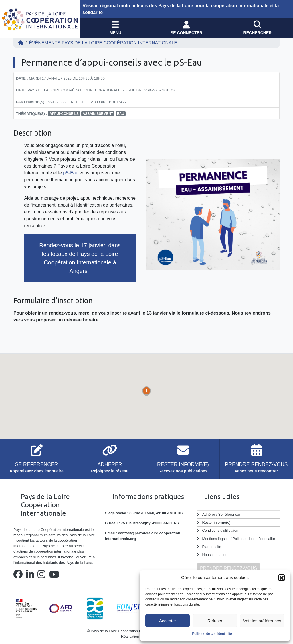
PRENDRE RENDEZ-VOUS (228, 568)
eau (121, 114)
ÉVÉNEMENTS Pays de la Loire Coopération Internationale (103, 43)
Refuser (215, 621)
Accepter (168, 621)
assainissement (98, 114)
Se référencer (229, 514)
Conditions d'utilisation (220, 530)
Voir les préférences (262, 621)
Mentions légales (216, 539)
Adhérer (209, 514)
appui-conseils (64, 114)
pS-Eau (71, 173)
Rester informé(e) (217, 522)
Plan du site (212, 547)
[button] (282, 578)
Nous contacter (215, 555)
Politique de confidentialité (212, 634)
